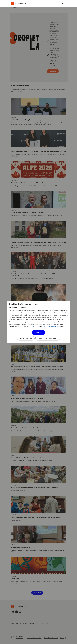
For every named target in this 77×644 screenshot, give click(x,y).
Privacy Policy (35, 326)
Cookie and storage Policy (51, 326)
